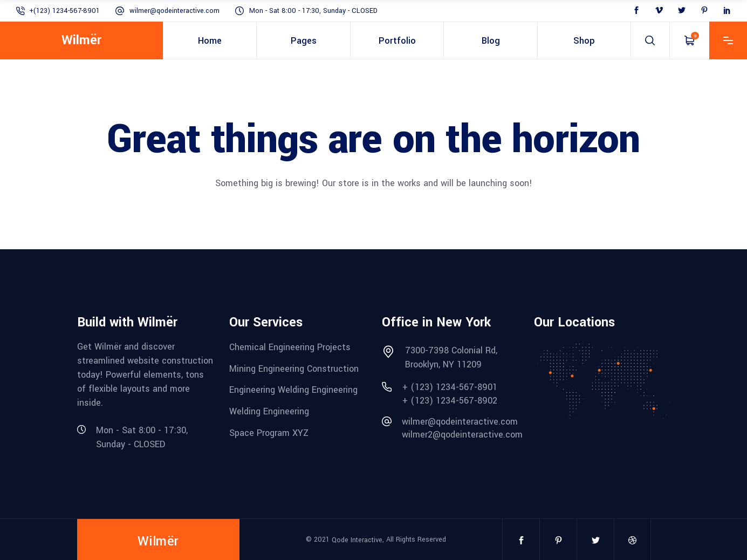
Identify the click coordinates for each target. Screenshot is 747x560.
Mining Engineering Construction (294, 368)
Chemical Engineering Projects (290, 347)
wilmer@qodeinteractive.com (174, 11)
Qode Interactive (357, 540)
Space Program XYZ (269, 432)
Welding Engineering (269, 411)
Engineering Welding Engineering (293, 390)
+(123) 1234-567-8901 (64, 11)
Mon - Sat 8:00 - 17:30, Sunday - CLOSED (313, 11)
